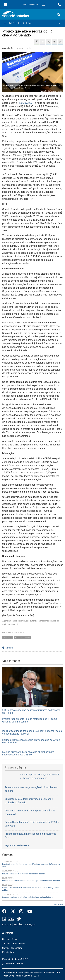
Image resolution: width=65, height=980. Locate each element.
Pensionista (8, 952)
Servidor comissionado (13, 944)
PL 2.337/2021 (26, 103)
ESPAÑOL (18, 925)
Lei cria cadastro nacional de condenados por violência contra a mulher (31, 881)
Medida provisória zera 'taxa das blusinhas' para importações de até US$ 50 (28, 753)
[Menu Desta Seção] (32, 23)
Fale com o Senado (13, 964)
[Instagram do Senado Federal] (21, 912)
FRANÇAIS (31, 925)
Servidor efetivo (10, 939)
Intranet (8, 933)
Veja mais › (58, 904)
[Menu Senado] (5, 5)
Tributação (8, 638)
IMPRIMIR (8, 648)
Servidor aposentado (12, 948)
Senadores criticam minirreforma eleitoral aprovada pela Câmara (28, 897)
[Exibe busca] (59, 15)
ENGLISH (7, 925)
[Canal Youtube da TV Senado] (29, 912)
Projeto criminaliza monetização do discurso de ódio (24, 874)
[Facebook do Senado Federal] (5, 912)
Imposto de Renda (22, 638)
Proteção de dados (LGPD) (15, 959)
